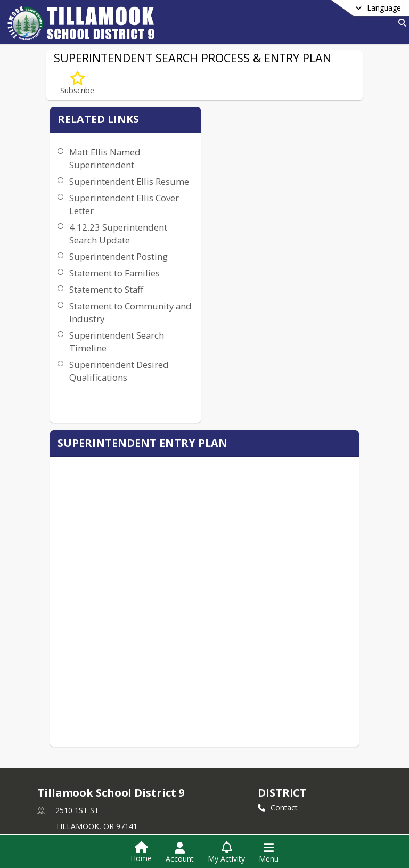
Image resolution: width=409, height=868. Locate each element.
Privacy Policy (68, 772)
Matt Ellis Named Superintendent (102, 158)
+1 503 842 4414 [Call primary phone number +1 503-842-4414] (84, 715)
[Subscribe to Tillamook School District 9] (60, 756)
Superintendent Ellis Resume (99, 188)
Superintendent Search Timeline (100, 406)
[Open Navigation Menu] (269, 853)
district (282, 655)
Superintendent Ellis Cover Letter (101, 217)
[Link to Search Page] (400, 23)
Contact (278, 670)
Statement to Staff (104, 341)
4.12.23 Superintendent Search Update (99, 253)
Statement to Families (93, 318)
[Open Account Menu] (180, 853)
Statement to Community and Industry (100, 370)
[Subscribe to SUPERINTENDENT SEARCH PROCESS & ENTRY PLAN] (77, 83)
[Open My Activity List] (226, 853)
